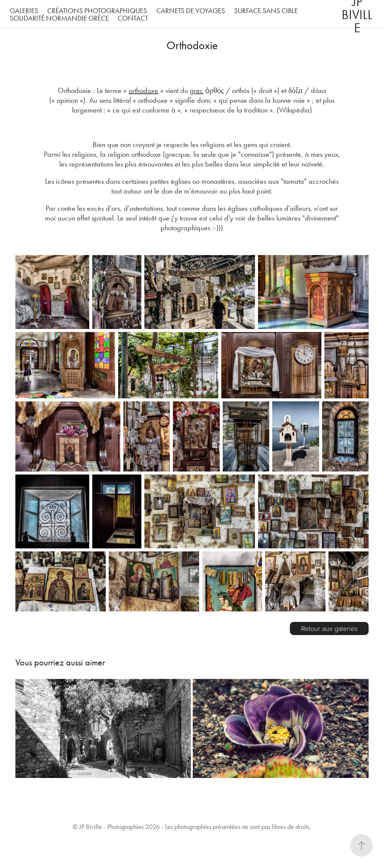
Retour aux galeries (329, 628)
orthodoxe (143, 90)
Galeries (24, 11)
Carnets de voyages (191, 11)
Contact (133, 18)
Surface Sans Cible (266, 11)
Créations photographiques (97, 11)
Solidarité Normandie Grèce (59, 18)
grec (196, 90)
